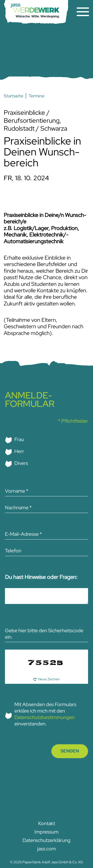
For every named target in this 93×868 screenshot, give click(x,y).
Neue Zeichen (49, 679)
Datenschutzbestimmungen (45, 717)
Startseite (14, 96)
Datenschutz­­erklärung (46, 840)
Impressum (46, 832)
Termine (36, 96)
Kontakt (47, 823)
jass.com (46, 849)
